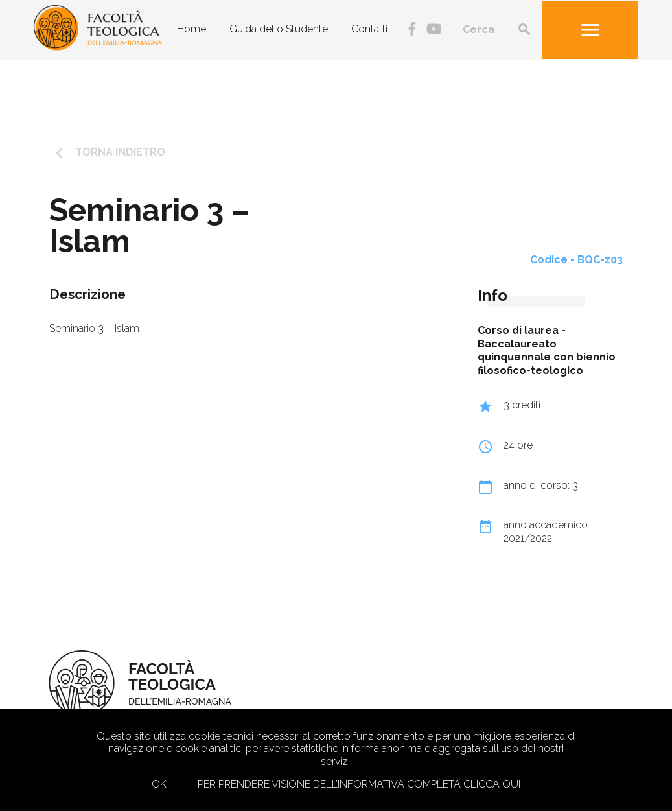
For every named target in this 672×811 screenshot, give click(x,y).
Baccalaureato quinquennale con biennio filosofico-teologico (547, 358)
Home (191, 29)
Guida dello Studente (279, 29)
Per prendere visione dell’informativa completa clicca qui (359, 784)
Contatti (369, 29)
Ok (159, 784)
